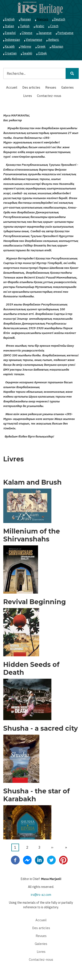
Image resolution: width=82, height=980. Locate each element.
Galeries (67, 87)
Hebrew (26, 46)
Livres (28, 96)
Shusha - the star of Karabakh (37, 795)
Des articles (31, 87)
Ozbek (42, 53)
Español (10, 33)
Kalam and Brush (32, 482)
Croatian (11, 53)
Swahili (27, 53)
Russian (26, 19)
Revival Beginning (35, 602)
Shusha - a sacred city (41, 728)
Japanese (45, 33)
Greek (41, 46)
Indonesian (12, 40)
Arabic (40, 26)
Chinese (27, 33)
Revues (51, 87)
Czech (54, 26)
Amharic (54, 40)
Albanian (57, 46)
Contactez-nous (49, 96)
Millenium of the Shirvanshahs (32, 535)
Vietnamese (34, 40)
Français (42, 19)
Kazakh (10, 46)
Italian (9, 26)
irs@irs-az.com (41, 895)
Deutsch (60, 19)
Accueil (12, 87)
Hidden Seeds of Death (31, 669)
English (10, 19)
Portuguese (65, 33)
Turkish (25, 26)
